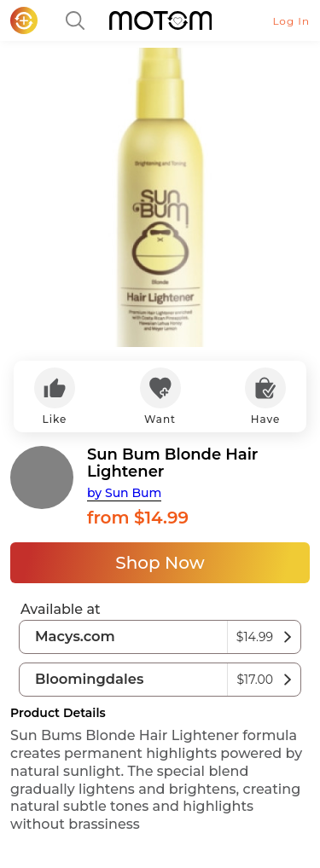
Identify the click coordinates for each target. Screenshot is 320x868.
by (124, 493)
